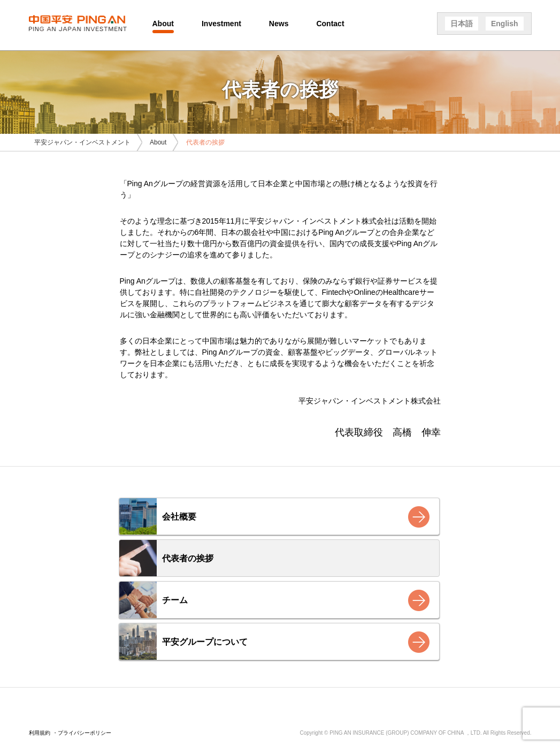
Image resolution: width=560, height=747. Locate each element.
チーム (175, 600)
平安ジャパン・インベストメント (82, 142)
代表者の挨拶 (188, 558)
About (163, 24)
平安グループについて (205, 642)
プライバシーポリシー (85, 733)
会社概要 (179, 517)
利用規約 (40, 733)
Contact (330, 24)
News (279, 24)
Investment (221, 24)
